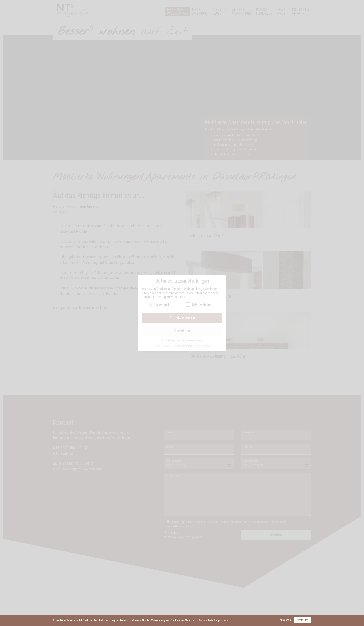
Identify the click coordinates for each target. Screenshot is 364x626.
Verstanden (302, 620)
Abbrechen (285, 620)
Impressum (222, 620)
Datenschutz (206, 620)
